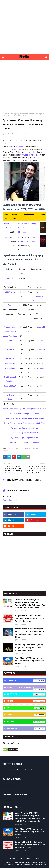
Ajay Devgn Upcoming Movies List (24, 438)
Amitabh (42, 327)
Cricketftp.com (31, 770)
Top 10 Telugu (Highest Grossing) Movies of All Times (25, 423)
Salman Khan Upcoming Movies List (24, 428)
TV (26, 708)
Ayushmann (21, 147)
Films (35, 158)
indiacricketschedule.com (12, 770)
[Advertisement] (24, 27)
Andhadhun (10, 368)
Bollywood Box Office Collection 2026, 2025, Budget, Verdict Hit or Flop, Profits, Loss (30, 618)
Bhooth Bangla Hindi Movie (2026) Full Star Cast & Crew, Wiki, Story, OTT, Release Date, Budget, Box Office (30, 633)
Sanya (41, 363)
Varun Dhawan (24, 224)
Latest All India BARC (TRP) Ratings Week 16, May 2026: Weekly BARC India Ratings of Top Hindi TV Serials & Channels (30, 604)
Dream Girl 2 (10, 292)
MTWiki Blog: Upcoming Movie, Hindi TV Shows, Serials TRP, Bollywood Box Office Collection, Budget (24, 863)
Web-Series (26, 729)
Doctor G (10, 278)
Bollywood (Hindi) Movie (29, 155)
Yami (30, 345)
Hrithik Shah (9, 134)
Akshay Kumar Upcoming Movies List (24, 442)
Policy (37, 859)
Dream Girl (10, 350)
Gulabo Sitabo (10, 327)
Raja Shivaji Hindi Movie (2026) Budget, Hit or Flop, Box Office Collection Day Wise (29, 647)
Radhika (42, 368)
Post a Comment (10, 500)
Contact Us (28, 859)
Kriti (40, 386)
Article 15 (10, 359)
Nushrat (42, 350)
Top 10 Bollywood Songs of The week (24, 414)
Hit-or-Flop (26, 694)
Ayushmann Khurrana (16, 448)
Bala (10, 341)
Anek (10, 305)
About (20, 859)
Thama (6, 237)
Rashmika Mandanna (27, 242)
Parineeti (42, 395)
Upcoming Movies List (12, 149)
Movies (26, 701)
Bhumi (41, 341)
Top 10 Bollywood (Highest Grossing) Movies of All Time (24, 409)
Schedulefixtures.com (11, 773)
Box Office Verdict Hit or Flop (26, 688)
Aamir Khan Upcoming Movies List (25, 433)
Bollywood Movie (31, 448)
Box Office (26, 681)
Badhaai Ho (10, 363)
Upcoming (12, 114)
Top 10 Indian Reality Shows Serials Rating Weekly (25, 418)
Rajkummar (33, 390)
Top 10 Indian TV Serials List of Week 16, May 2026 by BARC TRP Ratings (29, 661)
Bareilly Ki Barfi (10, 386)
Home (5, 114)
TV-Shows (26, 715)
